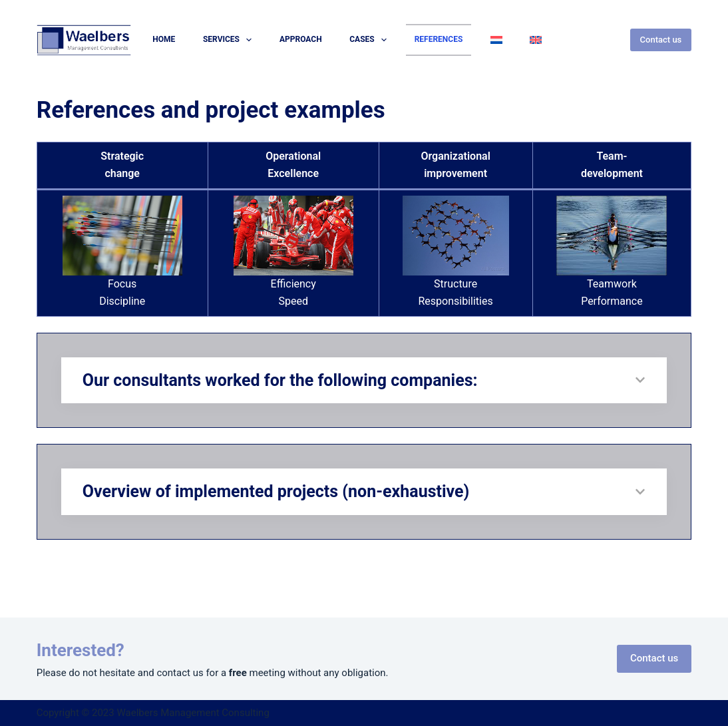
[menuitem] (496, 40)
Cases (371, 40)
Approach (301, 39)
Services (230, 40)
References (439, 39)
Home (164, 39)
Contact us (661, 40)
